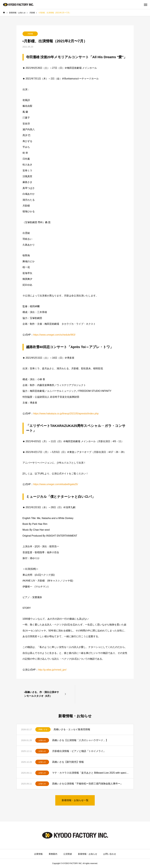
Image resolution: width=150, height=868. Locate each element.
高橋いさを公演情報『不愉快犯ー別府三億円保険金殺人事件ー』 (87, 784)
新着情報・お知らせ (88, 854)
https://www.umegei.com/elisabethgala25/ (56, 484)
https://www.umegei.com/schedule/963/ (54, 335)
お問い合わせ (110, 854)
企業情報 (38, 854)
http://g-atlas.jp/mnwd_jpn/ (52, 670)
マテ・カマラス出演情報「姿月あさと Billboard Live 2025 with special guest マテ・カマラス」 (91, 773)
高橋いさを (43, 729)
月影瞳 (30, 34)
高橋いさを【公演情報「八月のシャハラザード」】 (80, 740)
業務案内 (53, 854)
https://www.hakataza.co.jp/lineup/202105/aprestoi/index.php (66, 414)
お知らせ (42, 740)
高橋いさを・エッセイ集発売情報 (72, 729)
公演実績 (68, 854)
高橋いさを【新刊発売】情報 (68, 762)
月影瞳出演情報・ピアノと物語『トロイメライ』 (79, 751)
